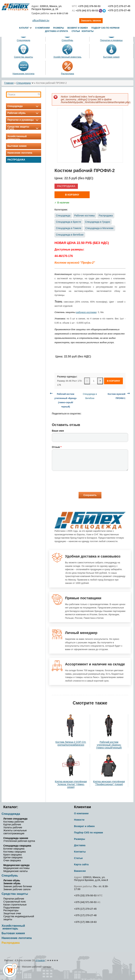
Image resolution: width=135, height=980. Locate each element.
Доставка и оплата (57, 31)
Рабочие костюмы (85, 216)
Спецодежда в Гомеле (69, 228)
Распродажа (67, 74)
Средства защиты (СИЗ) (24, 128)
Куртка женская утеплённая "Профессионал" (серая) (109, 783)
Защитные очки (12, 913)
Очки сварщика (12, 860)
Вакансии (80, 871)
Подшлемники (11, 908)
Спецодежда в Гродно (98, 222)
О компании (42, 28)
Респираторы (11, 910)
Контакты (88, 31)
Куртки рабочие (12, 824)
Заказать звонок (91, 21)
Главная (9, 83)
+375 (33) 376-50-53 (85, 895)
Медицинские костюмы (16, 868)
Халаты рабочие (13, 827)
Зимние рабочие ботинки (18, 886)
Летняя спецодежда (15, 819)
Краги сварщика (12, 855)
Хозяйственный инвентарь (67, 57)
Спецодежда (24, 83)
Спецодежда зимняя (16, 838)
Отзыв (57, 447)
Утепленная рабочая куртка (19, 841)
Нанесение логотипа (24, 74)
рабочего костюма (86, 312)
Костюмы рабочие (14, 822)
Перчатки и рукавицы (24, 120)
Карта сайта (81, 864)
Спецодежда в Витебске (70, 235)
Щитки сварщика (13, 857)
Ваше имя (58, 431)
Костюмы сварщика (15, 852)
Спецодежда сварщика (17, 846)
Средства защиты (24, 57)
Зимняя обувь (12, 883)
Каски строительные (15, 905)
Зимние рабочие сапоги (17, 889)
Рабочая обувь (24, 113)
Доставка (80, 845)
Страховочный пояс (15, 902)
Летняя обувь (12, 880)
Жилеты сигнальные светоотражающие (15, 832)
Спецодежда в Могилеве (99, 228)
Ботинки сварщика (14, 849)
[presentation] (79, 481)
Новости (79, 820)
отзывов (40, 960)
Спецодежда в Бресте (68, 222)
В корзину (72, 195)
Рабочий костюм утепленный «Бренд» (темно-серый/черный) (109, 745)
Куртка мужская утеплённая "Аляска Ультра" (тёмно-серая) (71, 784)
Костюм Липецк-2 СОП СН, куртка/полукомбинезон (71, 743)
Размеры (59, 28)
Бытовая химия (111, 57)
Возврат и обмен (78, 28)
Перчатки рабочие (14, 899)
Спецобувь (10, 876)
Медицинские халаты (15, 871)
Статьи (76, 31)
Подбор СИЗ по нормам (105, 28)
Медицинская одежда (16, 865)
